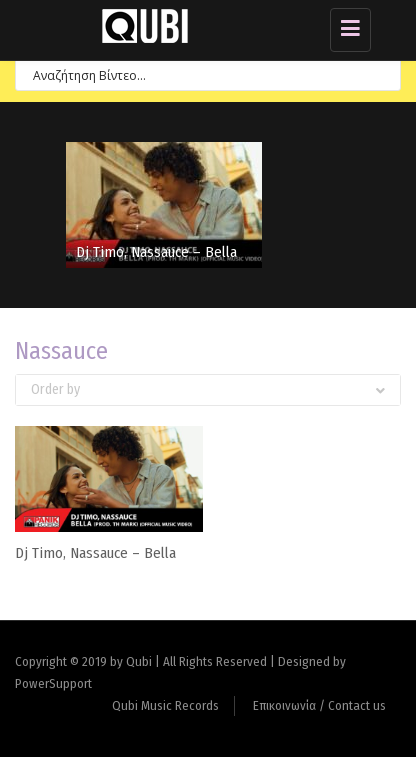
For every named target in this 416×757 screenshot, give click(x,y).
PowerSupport (53, 683)
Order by (208, 389)
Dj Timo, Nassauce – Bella (156, 252)
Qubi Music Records (165, 705)
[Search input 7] (199, 74)
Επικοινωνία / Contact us (319, 705)
